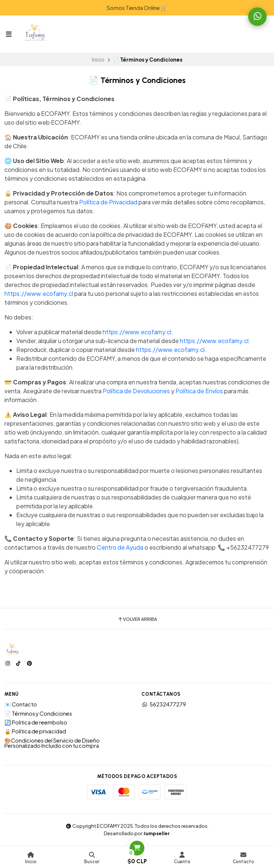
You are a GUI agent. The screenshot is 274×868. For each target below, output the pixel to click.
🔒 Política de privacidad (35, 731)
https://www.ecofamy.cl (39, 293)
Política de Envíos (199, 391)
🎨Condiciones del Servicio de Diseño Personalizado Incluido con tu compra (52, 743)
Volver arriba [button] (137, 619)
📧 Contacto (21, 704)
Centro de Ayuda (120, 547)
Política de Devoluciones (136, 391)
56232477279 (164, 704)
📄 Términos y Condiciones (38, 713)
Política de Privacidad (108, 202)
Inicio (98, 60)
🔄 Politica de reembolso (36, 722)
